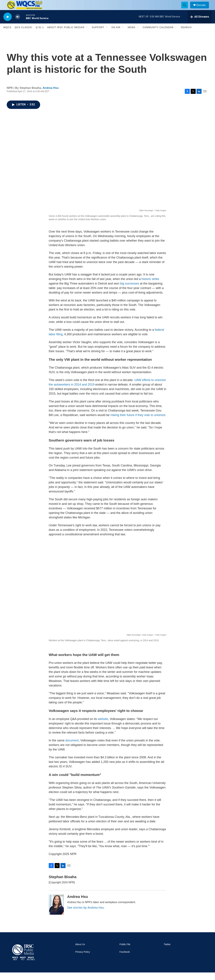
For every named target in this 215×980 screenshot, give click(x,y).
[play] (8, 24)
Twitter (167, 952)
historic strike (150, 287)
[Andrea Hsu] (56, 912)
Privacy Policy (83, 959)
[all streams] (200, 24)
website (103, 726)
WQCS (7, 35)
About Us (80, 952)
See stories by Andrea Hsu (86, 915)
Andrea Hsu (51, 95)
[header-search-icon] (186, 9)
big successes (130, 291)
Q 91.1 (40, 35)
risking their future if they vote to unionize (138, 423)
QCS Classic (24, 35)
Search (186, 35)
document (72, 748)
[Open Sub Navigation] (87, 35)
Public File (125, 952)
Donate (203, 9)
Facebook (125, 959)
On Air (116, 35)
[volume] (18, 24)
